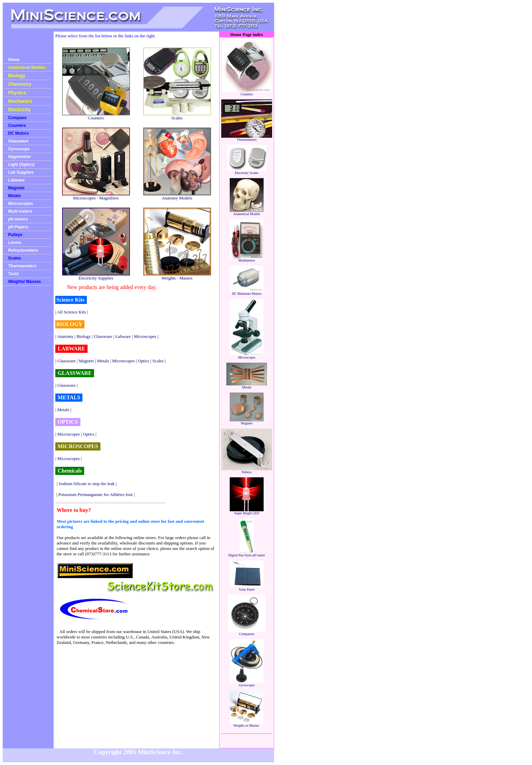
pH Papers (18, 227)
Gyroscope (19, 149)
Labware (16, 180)
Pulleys (15, 235)
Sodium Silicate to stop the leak (87, 484)
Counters (17, 126)
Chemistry (20, 84)
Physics (17, 93)
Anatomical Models (27, 68)
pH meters (18, 219)
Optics (144, 361)
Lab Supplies (21, 172)
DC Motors (18, 133)
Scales (15, 258)
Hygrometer (20, 157)
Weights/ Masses (24, 282)
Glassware (18, 141)
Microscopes (21, 204)
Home (14, 60)
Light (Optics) (21, 165)
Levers (15, 243)
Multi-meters (20, 211)
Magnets (16, 188)
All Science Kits (71, 312)
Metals (14, 196)
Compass (17, 118)
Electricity (20, 110)
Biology (17, 76)
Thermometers (22, 266)
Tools (13, 274)
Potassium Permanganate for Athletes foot (96, 494)
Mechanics (20, 101)
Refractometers (23, 250)
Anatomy (65, 336)
